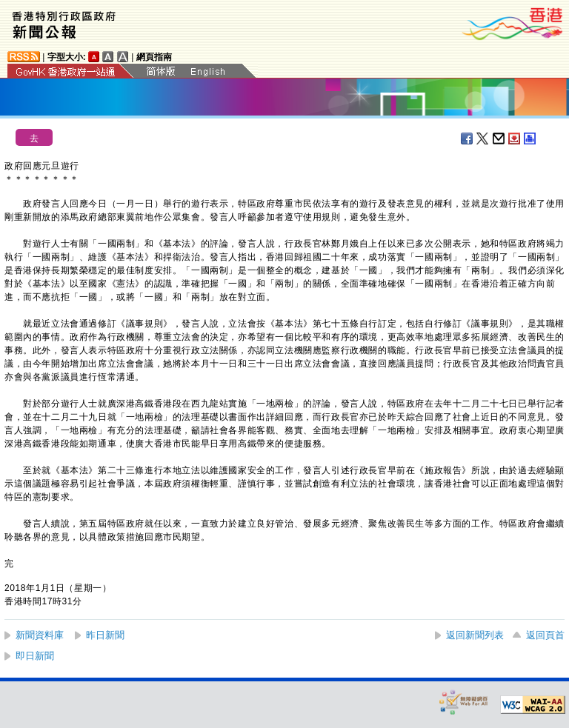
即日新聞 (35, 656)
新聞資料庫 (40, 635)
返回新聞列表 (475, 635)
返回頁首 (545, 635)
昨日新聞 (105, 635)
